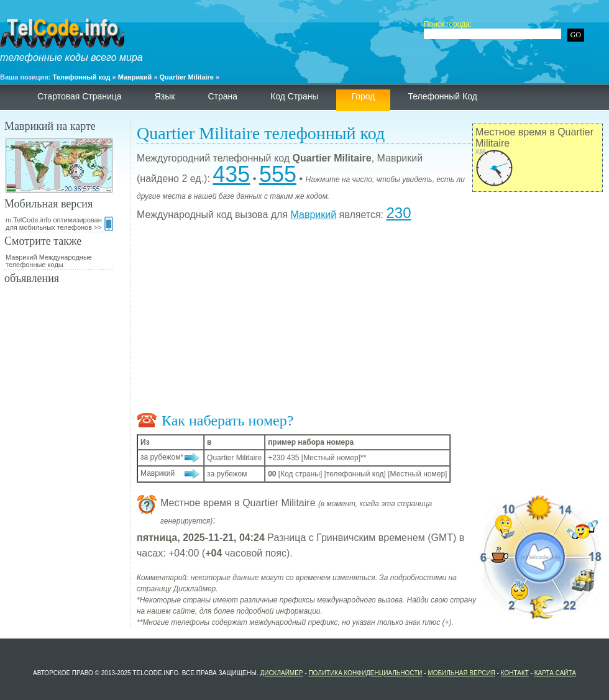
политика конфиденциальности (365, 673)
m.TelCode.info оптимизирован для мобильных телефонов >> (59, 224)
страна (222, 96)
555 (278, 174)
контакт (515, 673)
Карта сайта (555, 673)
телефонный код (442, 96)
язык (165, 96)
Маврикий (135, 77)
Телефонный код (82, 77)
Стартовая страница (80, 96)
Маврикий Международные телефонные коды (49, 261)
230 (398, 213)
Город (364, 96)
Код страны (295, 96)
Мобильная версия (461, 673)
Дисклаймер (281, 673)
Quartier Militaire (187, 77)
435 (231, 174)
